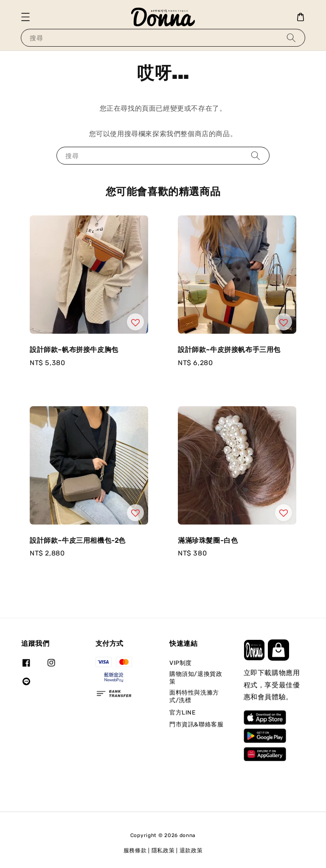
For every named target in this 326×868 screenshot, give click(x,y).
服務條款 (135, 850)
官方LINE (183, 713)
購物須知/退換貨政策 (196, 678)
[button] (25, 17)
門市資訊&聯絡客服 (196, 724)
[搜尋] (291, 38)
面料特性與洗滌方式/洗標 (194, 696)
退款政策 (191, 850)
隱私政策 (163, 850)
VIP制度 (181, 663)
